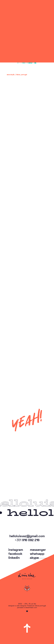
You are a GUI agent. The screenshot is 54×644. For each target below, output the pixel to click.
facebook (15, 554)
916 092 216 (27, 540)
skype (34, 558)
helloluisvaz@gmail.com (27, 536)
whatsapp (37, 554)
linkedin (14, 558)
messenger (38, 550)
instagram (16, 550)
